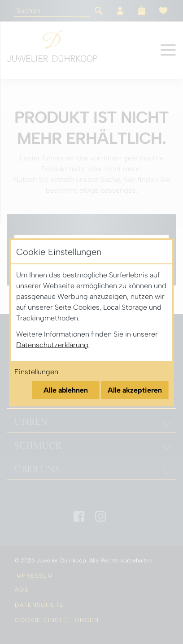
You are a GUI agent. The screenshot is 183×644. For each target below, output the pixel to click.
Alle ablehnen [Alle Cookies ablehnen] (66, 390)
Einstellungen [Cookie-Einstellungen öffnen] (36, 371)
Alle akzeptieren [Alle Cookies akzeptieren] (135, 390)
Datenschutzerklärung (52, 344)
